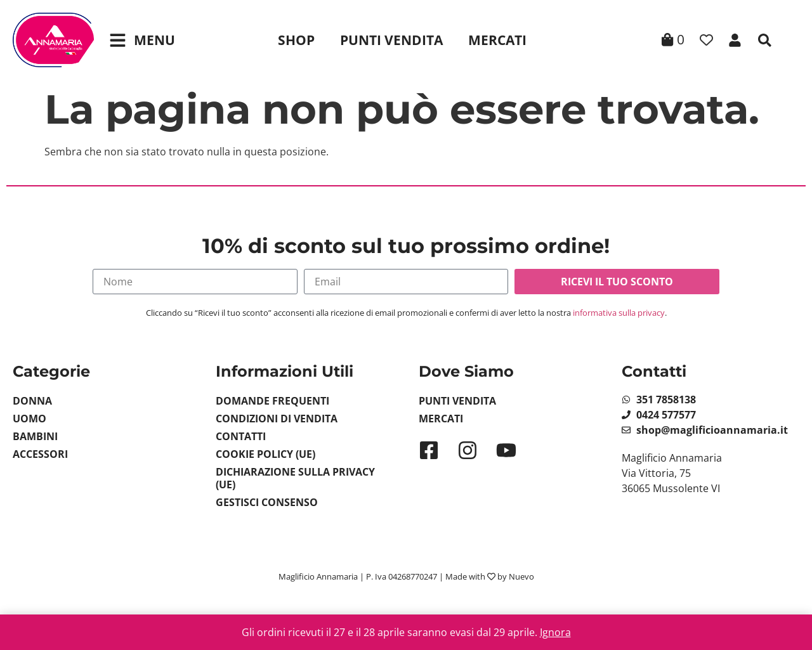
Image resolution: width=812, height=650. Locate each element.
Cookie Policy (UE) (265, 454)
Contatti (241, 436)
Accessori (40, 454)
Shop (296, 40)
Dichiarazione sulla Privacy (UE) (295, 478)
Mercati (497, 40)
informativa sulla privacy (619, 313)
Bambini (35, 436)
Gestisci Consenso (267, 502)
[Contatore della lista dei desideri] (706, 40)
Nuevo (521, 576)
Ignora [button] (555, 632)
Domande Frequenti (272, 401)
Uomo (29, 419)
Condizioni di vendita (277, 419)
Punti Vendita (391, 40)
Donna (32, 401)
